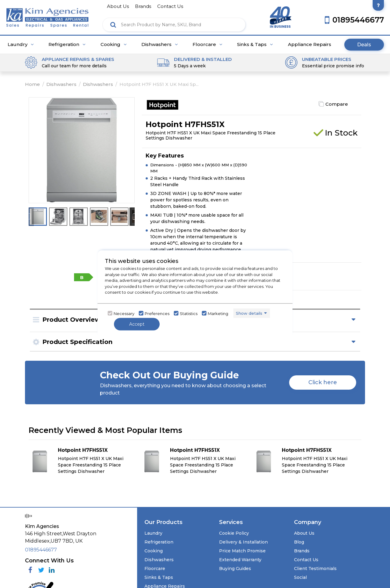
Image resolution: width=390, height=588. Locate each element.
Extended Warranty (240, 560)
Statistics (189, 313)
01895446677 (41, 550)
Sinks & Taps (255, 44)
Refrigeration (67, 44)
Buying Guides (235, 569)
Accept (137, 324)
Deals (364, 45)
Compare (337, 104)
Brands (302, 551)
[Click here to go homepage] (48, 16)
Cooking (114, 44)
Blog (299, 542)
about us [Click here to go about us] (118, 6)
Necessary (124, 313)
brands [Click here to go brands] (143, 6)
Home (32, 84)
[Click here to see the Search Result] (113, 25)
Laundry (21, 44)
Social (300, 577)
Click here (323, 382)
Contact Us (306, 560)
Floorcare (207, 44)
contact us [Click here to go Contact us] (170, 6)
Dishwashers (160, 44)
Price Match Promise (242, 551)
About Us (304, 533)
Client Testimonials (315, 569)
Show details (249, 313)
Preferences (157, 313)
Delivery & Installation (243, 542)
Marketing (218, 313)
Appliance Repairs (310, 44)
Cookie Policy (234, 533)
